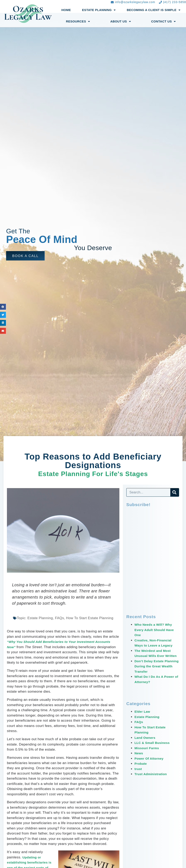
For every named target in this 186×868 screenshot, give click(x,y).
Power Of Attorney (150, 764)
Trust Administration (152, 779)
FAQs (139, 727)
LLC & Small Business (154, 748)
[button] (26, 256)
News (139, 758)
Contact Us (163, 22)
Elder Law (143, 717)
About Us (121, 22)
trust (139, 774)
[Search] (175, 492)
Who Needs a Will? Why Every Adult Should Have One (156, 630)
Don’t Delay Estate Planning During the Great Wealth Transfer (153, 671)
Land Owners (146, 743)
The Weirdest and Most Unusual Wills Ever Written (154, 656)
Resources (78, 22)
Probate (141, 769)
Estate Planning (99, 10)
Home (66, 10)
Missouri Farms (148, 753)
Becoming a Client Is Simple (154, 10)
